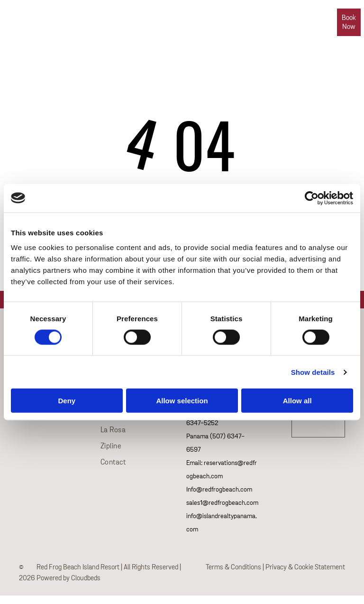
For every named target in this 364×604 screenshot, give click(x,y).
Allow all (297, 401)
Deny (67, 401)
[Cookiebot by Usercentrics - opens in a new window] (312, 198)
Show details (313, 372)
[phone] (46, 18)
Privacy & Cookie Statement (305, 567)
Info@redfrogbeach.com (219, 490)
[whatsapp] (29, 18)
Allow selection (182, 401)
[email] (12, 18)
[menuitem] (90, 15)
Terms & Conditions (233, 567)
